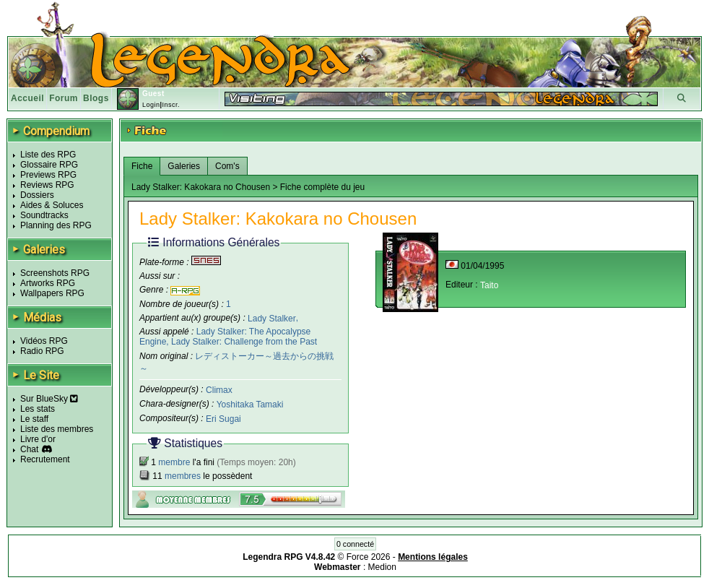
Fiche (142, 166)
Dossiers (37, 195)
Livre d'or (38, 439)
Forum (64, 98)
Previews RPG (48, 175)
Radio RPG (42, 351)
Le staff (34, 419)
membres (183, 476)
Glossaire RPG (49, 165)
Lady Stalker (272, 318)
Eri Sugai (223, 419)
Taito (489, 285)
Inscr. (171, 105)
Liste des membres (57, 429)
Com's (227, 166)
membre (174, 462)
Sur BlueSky (49, 399)
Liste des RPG (48, 155)
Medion (382, 567)
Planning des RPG (56, 225)
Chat (29, 449)
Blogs (96, 98)
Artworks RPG (48, 283)
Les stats (38, 409)
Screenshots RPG (55, 273)
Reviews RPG (47, 185)
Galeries (184, 166)
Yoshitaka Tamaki (250, 405)
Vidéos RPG (44, 341)
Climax (219, 390)
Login (151, 105)
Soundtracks (44, 215)
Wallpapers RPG (52, 293)
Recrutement (45, 459)
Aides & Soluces (52, 205)
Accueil (27, 98)
